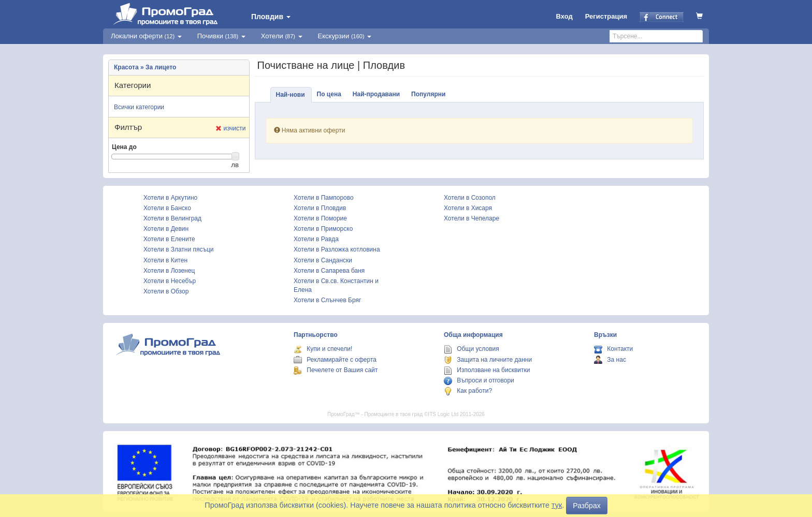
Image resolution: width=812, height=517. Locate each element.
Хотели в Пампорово (324, 198)
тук (557, 505)
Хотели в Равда (316, 239)
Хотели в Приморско (323, 229)
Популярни (428, 94)
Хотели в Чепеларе (472, 218)
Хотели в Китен (165, 260)
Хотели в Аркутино (170, 198)
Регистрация (606, 16)
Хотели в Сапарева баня (329, 271)
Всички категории (139, 107)
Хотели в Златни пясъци (179, 249)
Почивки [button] (221, 36)
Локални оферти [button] (146, 36)
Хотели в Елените (169, 239)
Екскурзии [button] (345, 36)
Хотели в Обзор (166, 291)
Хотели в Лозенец (169, 271)
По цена (329, 94)
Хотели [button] (282, 36)
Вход (564, 16)
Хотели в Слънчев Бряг (327, 300)
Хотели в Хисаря (468, 208)
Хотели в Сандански (323, 260)
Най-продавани (376, 94)
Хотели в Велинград (172, 218)
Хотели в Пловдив (320, 208)
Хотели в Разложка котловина (337, 249)
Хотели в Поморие (320, 218)
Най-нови (291, 95)
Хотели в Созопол (470, 198)
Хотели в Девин (166, 229)
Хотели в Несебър (170, 281)
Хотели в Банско (167, 208)
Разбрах (586, 506)
